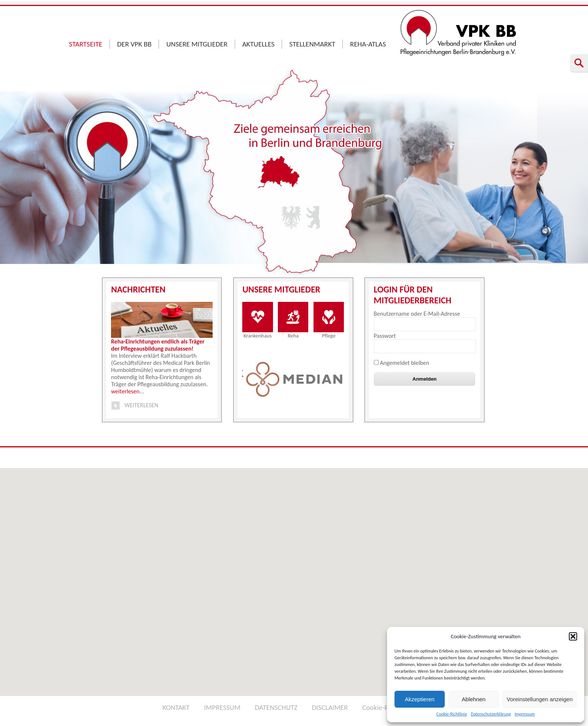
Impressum (525, 714)
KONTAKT (176, 707)
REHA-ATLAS (368, 44)
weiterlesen (125, 391)
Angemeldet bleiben (402, 363)
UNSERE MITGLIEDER (197, 44)
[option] (294, 379)
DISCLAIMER (330, 707)
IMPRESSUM (222, 707)
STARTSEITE (86, 44)
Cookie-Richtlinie (452, 714)
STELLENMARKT (313, 44)
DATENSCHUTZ (276, 707)
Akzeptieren (419, 699)
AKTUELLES (258, 44)
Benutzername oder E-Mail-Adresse (417, 314)
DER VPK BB (134, 44)
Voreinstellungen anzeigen (540, 699)
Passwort (385, 336)
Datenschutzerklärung (491, 714)
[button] (573, 636)
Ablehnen (473, 699)
